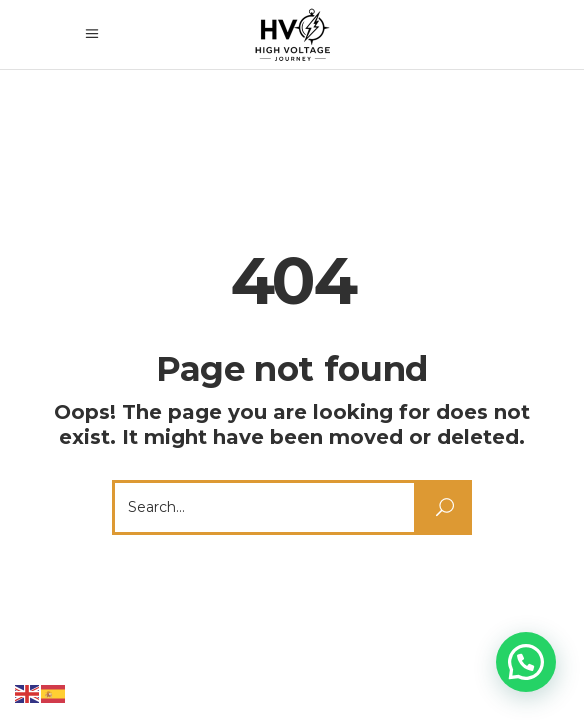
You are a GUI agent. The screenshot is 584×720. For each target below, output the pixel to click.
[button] (526, 662)
